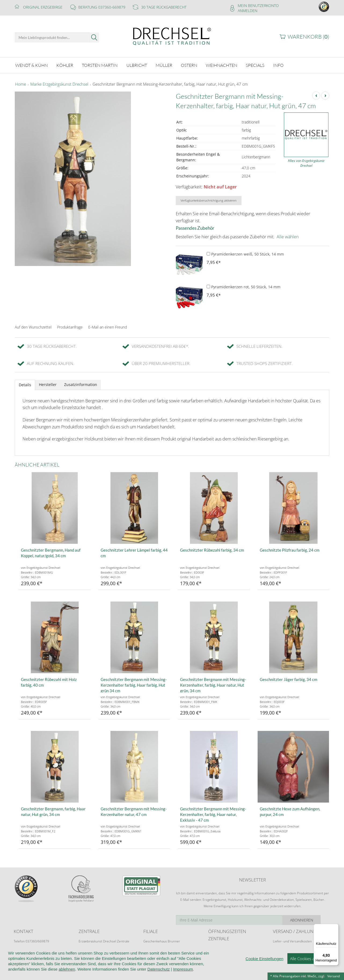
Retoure (279, 946)
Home (21, 84)
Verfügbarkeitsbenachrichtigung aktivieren (209, 200)
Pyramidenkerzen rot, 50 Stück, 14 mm (244, 287)
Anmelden (248, 11)
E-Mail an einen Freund (108, 327)
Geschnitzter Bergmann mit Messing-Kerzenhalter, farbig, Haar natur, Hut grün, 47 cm (170, 84)
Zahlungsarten (283, 952)
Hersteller (48, 385)
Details (25, 385)
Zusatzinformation (81, 385)
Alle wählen (288, 237)
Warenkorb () (308, 37)
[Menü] (335, 927)
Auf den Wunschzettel (33, 327)
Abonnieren (310, 920)
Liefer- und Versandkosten (292, 941)
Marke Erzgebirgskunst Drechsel (59, 84)
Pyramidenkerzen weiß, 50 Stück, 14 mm (245, 254)
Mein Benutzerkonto (258, 6)
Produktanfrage (70, 327)
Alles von (306, 163)
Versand (334, 976)
